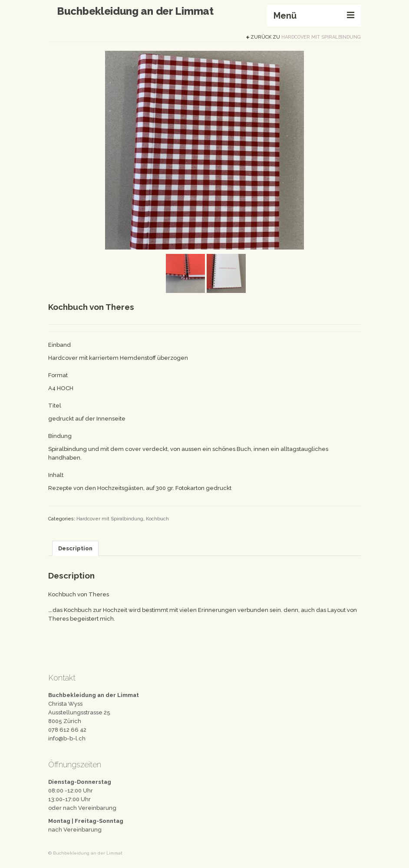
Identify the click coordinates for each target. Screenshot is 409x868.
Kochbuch (157, 519)
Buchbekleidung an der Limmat (135, 11)
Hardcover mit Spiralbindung (321, 37)
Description (75, 548)
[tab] (75, 548)
